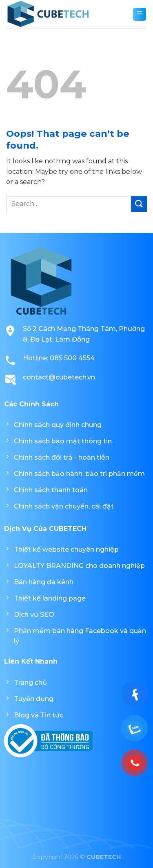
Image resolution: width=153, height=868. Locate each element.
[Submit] (139, 204)
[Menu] (140, 14)
